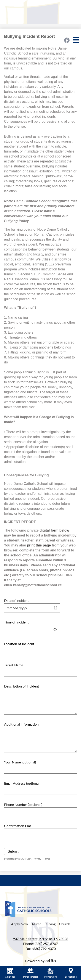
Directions (71, 973)
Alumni (37, 924)
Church (65, 924)
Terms (47, 859)
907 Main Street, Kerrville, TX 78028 (41, 939)
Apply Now (20, 924)
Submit (13, 851)
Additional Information (21, 724)
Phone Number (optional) (23, 804)
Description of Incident (22, 686)
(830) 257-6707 (46, 944)
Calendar (10, 973)
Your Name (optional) (20, 762)
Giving (51, 924)
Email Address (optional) (22, 783)
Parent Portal (30, 973)
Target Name (14, 665)
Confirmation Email (19, 826)
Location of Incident (19, 644)
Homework (51, 973)
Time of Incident (16, 622)
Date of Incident (16, 600)
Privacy (37, 859)
